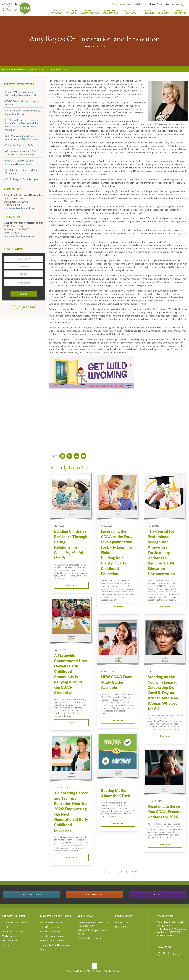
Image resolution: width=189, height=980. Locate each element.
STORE (157, 895)
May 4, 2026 (59, 526)
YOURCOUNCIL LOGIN (31, 895)
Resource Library (164, 4)
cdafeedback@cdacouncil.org (19, 208)
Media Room (138, 4)
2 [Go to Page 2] (104, 872)
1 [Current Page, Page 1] (99, 872)
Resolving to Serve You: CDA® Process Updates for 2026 (164, 812)
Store (123, 4)
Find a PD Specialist (50, 927)
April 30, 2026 (107, 526)
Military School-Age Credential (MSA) (93, 932)
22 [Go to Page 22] (120, 872)
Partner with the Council (90, 938)
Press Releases (10, 940)
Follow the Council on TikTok (20, 145)
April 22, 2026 (153, 526)
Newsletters (17, 69)
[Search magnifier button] (183, 5)
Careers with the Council (15, 922)
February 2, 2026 (61, 788)
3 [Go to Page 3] (110, 872)
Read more (71, 585)
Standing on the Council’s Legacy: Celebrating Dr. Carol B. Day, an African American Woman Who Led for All (163, 693)
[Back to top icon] (94, 966)
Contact (175, 4)
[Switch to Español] (115, 4)
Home (5, 69)
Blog (42, 949)
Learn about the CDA (13, 931)
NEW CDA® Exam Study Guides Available (117, 682)
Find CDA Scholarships (51, 922)
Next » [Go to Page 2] (135, 872)
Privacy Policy (72, 971)
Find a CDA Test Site (50, 931)
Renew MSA (122, 927)
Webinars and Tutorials (52, 940)
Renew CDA (122, 922)
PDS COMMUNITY (94, 895)
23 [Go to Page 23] (127, 872)
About (129, 4)
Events (5, 927)
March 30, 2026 (61, 650)
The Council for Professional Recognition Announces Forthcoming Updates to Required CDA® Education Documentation (161, 552)
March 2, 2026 (154, 671)
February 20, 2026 (108, 785)
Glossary (6, 945)
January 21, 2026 (155, 801)
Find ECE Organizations (52, 936)
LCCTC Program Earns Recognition (23, 179)
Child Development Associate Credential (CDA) (93, 924)
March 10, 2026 (107, 671)
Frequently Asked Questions (54, 945)
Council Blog (150, 4)
